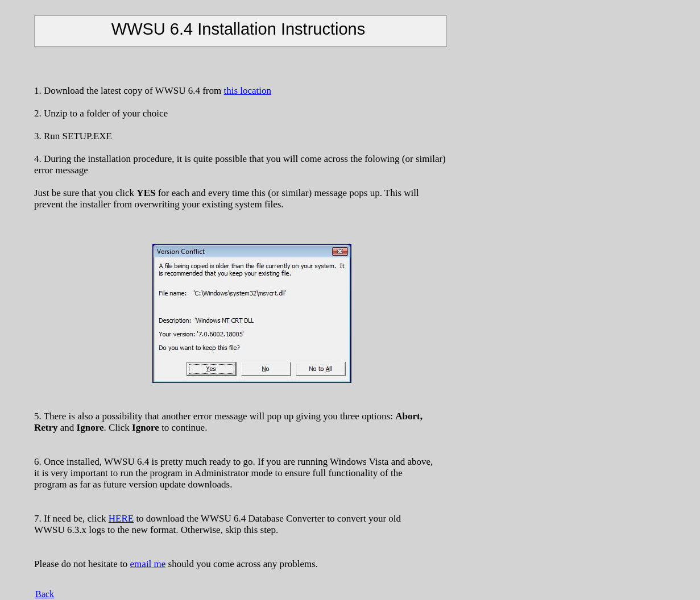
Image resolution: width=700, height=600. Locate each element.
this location (247, 91)
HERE (121, 518)
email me (148, 564)
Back (45, 594)
